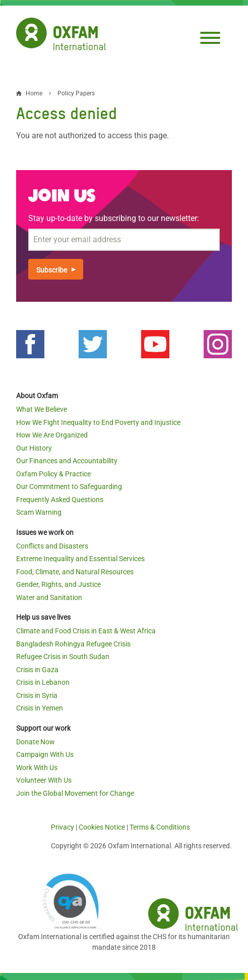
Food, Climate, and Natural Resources (75, 572)
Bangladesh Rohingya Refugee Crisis (73, 644)
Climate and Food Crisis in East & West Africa (86, 631)
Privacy (63, 827)
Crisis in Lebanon (43, 682)
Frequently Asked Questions (60, 500)
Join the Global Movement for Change (75, 793)
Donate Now (36, 742)
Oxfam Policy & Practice (53, 474)
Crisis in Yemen (40, 708)
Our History (34, 448)
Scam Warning (39, 512)
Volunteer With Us (44, 780)
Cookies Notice (102, 827)
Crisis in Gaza (37, 670)
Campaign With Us (45, 754)
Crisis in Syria (37, 695)
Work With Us (37, 768)
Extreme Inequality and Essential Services (80, 559)
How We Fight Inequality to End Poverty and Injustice (98, 422)
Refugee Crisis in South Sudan (63, 657)
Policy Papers (76, 93)
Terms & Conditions (160, 827)
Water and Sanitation (49, 597)
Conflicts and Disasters (52, 546)
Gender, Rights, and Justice (58, 584)
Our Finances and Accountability (67, 461)
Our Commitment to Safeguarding (69, 486)
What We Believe (42, 409)
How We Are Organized (52, 435)
